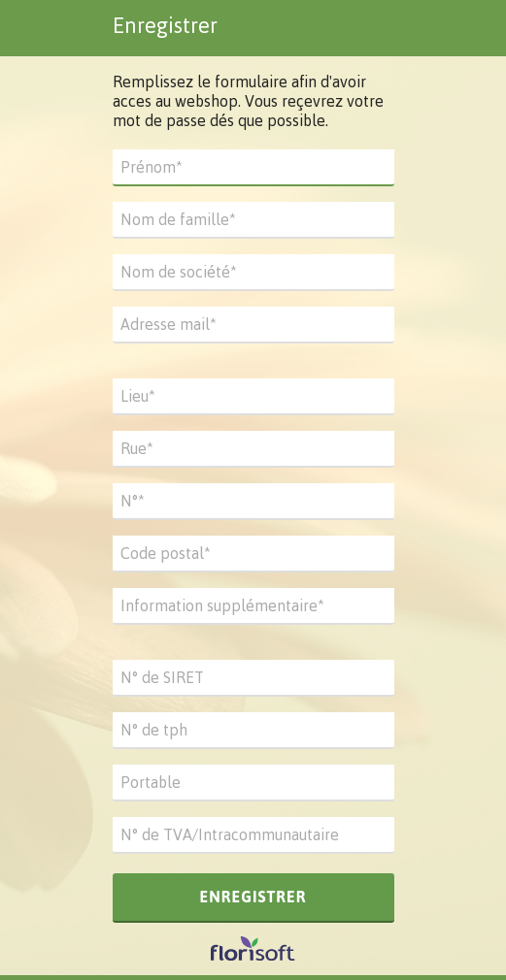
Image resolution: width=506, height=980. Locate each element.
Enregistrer (253, 897)
